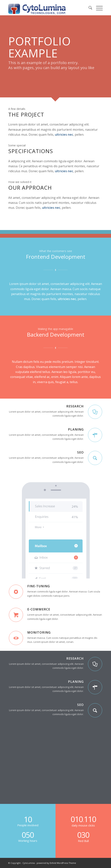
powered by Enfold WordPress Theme (56, 863)
